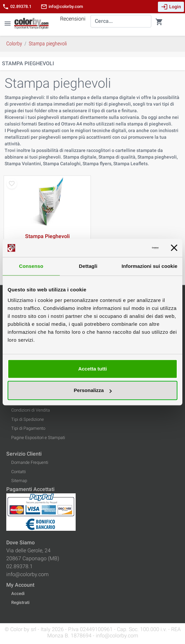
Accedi (18, 594)
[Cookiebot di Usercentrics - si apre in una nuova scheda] (130, 248)
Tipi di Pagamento (28, 428)
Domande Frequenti (30, 462)
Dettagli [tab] (88, 266)
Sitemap (19, 481)
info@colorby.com (62, 7)
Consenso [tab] (31, 266)
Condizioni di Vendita (31, 410)
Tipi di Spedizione (28, 419)
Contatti (18, 472)
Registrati (20, 602)
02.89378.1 (17, 7)
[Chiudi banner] (174, 248)
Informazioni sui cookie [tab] (149, 266)
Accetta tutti (93, 369)
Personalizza (93, 390)
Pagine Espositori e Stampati (38, 438)
